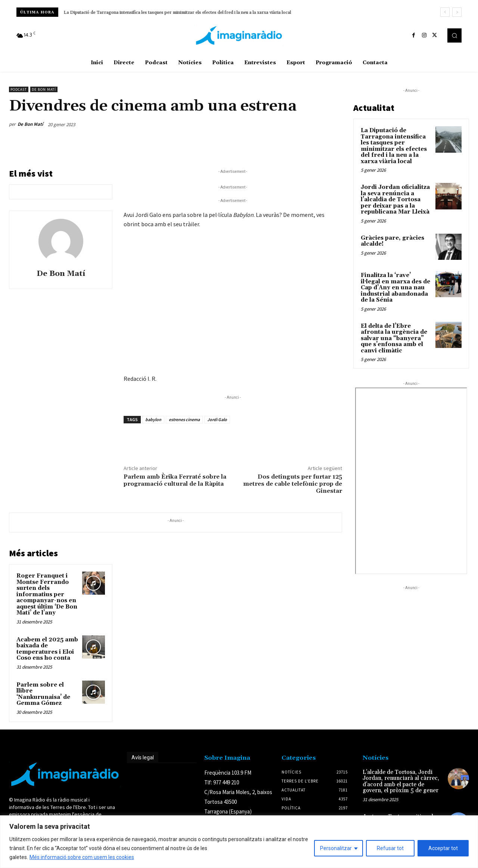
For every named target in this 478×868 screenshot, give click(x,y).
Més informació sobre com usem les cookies (82, 857)
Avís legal (143, 757)
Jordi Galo (217, 419)
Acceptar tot (443, 848)
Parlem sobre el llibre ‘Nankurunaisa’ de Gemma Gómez (43, 694)
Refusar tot (390, 848)
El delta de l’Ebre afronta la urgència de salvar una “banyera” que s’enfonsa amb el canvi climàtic (394, 338)
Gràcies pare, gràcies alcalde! (392, 241)
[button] (454, 35)
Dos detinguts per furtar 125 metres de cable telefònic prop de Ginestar (293, 484)
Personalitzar (336, 848)
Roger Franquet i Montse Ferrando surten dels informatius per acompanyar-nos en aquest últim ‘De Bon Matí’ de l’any (47, 594)
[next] (457, 12)
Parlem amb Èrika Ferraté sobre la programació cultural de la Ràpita (175, 480)
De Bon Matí (44, 89)
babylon (153, 419)
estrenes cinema (184, 419)
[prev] (445, 12)
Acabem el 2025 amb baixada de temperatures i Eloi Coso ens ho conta (47, 649)
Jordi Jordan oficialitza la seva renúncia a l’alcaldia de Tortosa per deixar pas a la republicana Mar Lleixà (169, 13)
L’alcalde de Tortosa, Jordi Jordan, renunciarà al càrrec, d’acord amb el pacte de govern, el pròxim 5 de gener (401, 782)
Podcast (19, 89)
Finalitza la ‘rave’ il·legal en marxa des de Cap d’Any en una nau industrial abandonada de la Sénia (395, 288)
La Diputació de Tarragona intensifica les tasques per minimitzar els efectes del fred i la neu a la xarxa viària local (394, 146)
